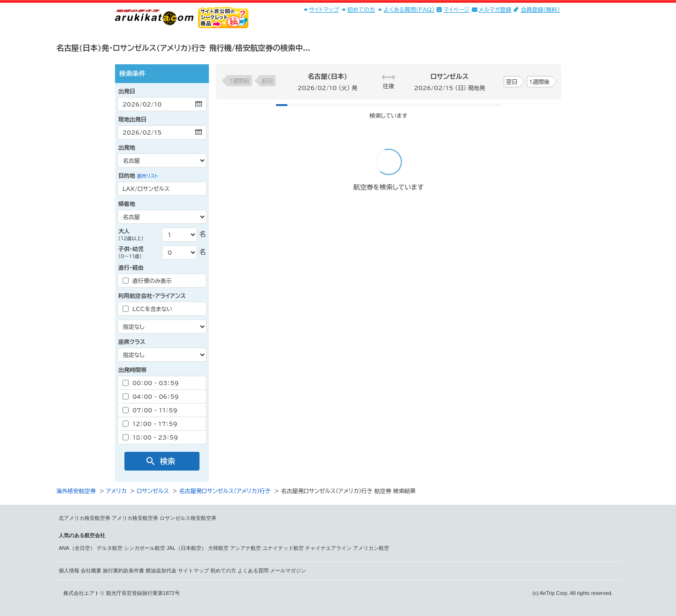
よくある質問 (253, 570)
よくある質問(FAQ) (409, 9)
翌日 (512, 82)
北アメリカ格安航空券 (84, 518)
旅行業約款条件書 (123, 570)
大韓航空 (218, 548)
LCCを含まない (147, 309)
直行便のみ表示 (147, 281)
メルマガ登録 (495, 9)
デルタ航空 (110, 548)
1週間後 (539, 82)
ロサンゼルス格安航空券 (188, 518)
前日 (268, 81)
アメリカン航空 (371, 548)
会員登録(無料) (540, 9)
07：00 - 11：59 (150, 410)
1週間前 (239, 81)
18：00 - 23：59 (150, 437)
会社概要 (91, 570)
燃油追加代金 (161, 570)
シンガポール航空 (145, 548)
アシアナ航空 (246, 548)
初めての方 (361, 9)
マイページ (457, 9)
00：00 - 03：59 (151, 383)
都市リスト (148, 176)
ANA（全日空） (77, 548)
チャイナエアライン (328, 548)
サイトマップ (324, 9)
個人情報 (69, 570)
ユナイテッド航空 (283, 548)
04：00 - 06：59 (151, 396)
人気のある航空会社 (82, 535)
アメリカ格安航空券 (135, 518)
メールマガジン (288, 570)
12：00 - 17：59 (150, 424)
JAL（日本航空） (187, 548)
